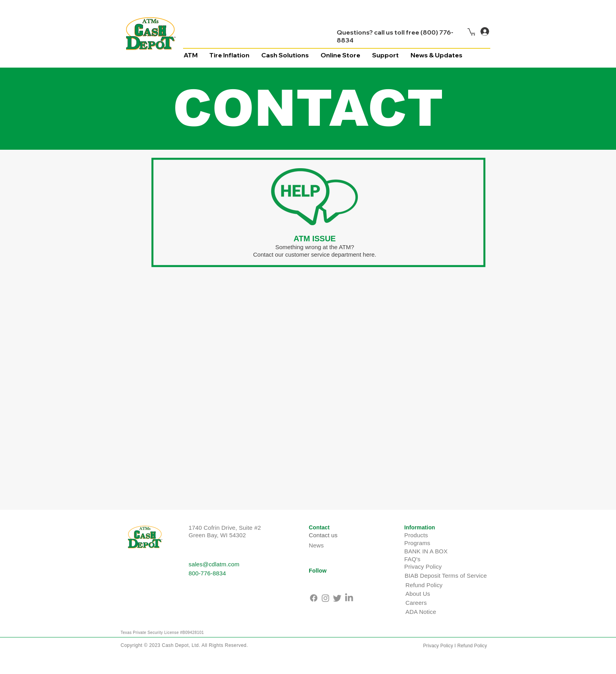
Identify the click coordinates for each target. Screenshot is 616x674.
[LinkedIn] (349, 598)
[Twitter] (337, 598)
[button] (472, 31)
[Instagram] (325, 598)
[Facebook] (314, 598)
